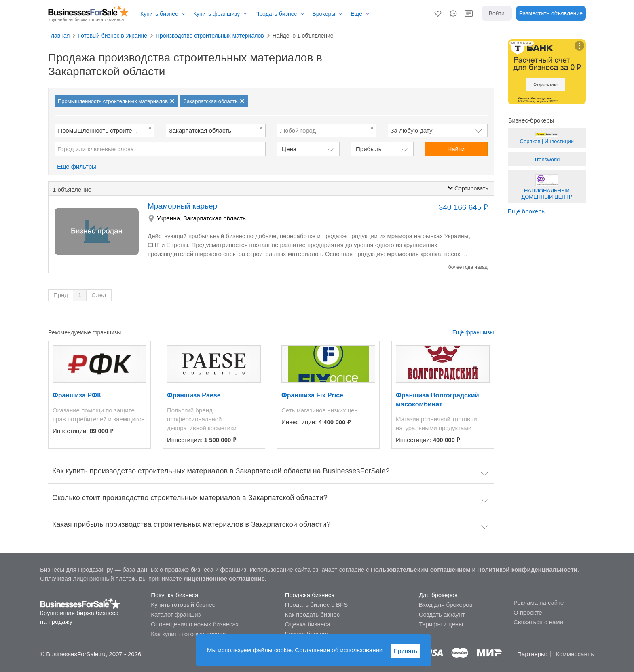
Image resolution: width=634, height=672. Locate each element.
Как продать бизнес (312, 614)
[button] (438, 13)
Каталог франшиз (176, 614)
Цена (289, 149)
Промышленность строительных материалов (106, 130)
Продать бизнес (276, 14)
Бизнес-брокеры (308, 634)
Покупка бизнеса (174, 595)
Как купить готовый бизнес (188, 634)
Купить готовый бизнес (183, 605)
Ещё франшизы (473, 332)
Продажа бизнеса (310, 595)
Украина (168, 218)
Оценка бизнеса (307, 624)
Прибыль (369, 149)
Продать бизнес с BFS (316, 605)
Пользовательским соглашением (421, 570)
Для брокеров (438, 595)
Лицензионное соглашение (224, 578)
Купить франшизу (217, 14)
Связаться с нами (538, 622)
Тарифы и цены (441, 624)
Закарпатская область (200, 130)
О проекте (528, 612)
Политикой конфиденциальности (527, 570)
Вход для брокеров (446, 605)
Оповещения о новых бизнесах (195, 624)
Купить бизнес (159, 14)
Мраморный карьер (182, 206)
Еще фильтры (77, 166)
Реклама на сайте (539, 603)
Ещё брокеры (527, 211)
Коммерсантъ (575, 654)
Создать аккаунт (442, 614)
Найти (456, 149)
